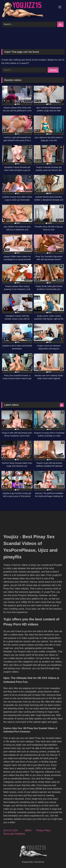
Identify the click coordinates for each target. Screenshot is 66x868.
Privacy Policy (43, 830)
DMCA (28, 830)
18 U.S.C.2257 (11, 830)
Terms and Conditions (14, 834)
